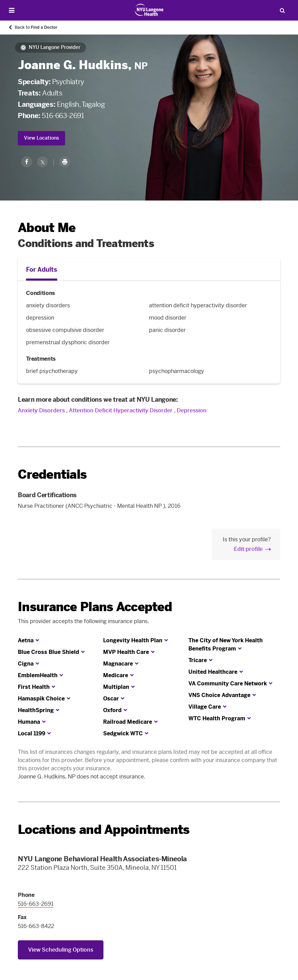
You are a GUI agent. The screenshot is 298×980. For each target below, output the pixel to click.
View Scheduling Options (61, 950)
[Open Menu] (12, 10)
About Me (47, 228)
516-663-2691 (63, 116)
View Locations (41, 138)
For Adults (42, 270)
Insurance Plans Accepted (95, 607)
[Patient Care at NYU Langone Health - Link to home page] (149, 10)
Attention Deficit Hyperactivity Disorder (121, 410)
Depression (192, 410)
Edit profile (248, 549)
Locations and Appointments (104, 830)
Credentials (52, 474)
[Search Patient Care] (282, 10)
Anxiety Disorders (41, 410)
